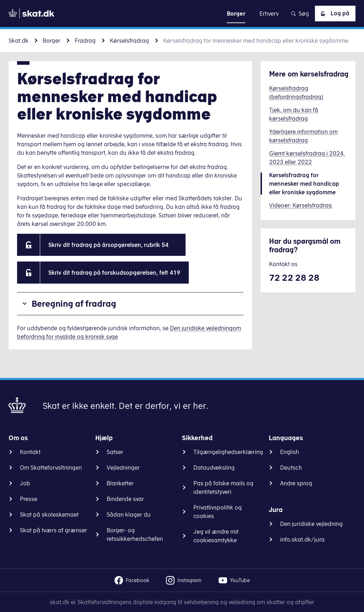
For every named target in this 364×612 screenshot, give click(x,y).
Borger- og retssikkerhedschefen (135, 534)
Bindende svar (125, 499)
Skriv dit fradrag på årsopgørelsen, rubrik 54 (113, 245)
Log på (334, 14)
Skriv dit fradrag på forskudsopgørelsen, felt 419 (114, 273)
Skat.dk (18, 41)
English (290, 452)
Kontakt (30, 452)
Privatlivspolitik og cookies (218, 512)
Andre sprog (296, 483)
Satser (115, 452)
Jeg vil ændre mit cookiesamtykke (216, 536)
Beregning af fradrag (74, 304)
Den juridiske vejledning (311, 524)
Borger (52, 41)
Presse (29, 499)
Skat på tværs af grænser (53, 530)
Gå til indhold (182, 13)
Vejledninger (123, 468)
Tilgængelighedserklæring (228, 452)
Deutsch (291, 468)
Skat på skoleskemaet (49, 515)
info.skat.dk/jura (302, 539)
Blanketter (120, 483)
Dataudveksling (214, 468)
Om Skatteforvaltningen (51, 468)
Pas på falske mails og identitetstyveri (223, 487)
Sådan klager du (129, 515)
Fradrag (85, 41)
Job (25, 483)
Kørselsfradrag (129, 41)
